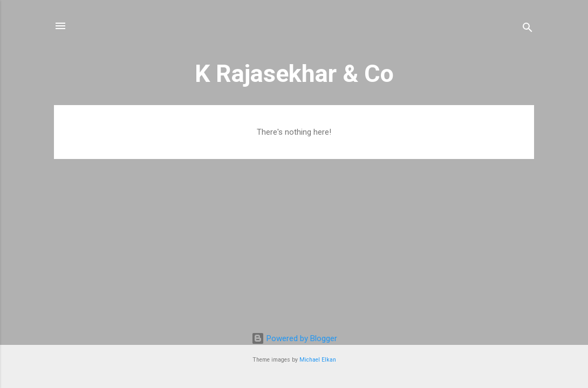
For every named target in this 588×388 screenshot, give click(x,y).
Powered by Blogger (294, 338)
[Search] (528, 29)
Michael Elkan (318, 360)
